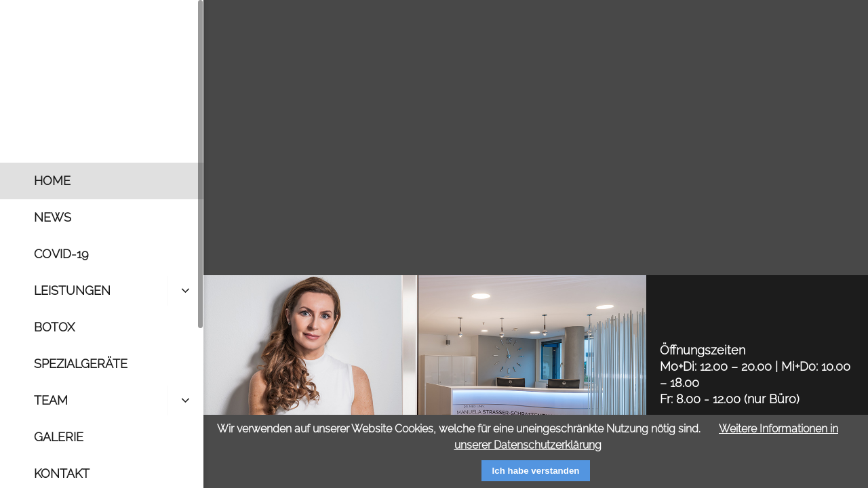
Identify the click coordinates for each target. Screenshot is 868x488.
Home (52, 181)
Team (51, 400)
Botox (54, 327)
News (53, 217)
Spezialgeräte (81, 364)
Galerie (59, 437)
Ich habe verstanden (536, 471)
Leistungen (72, 290)
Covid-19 (61, 254)
